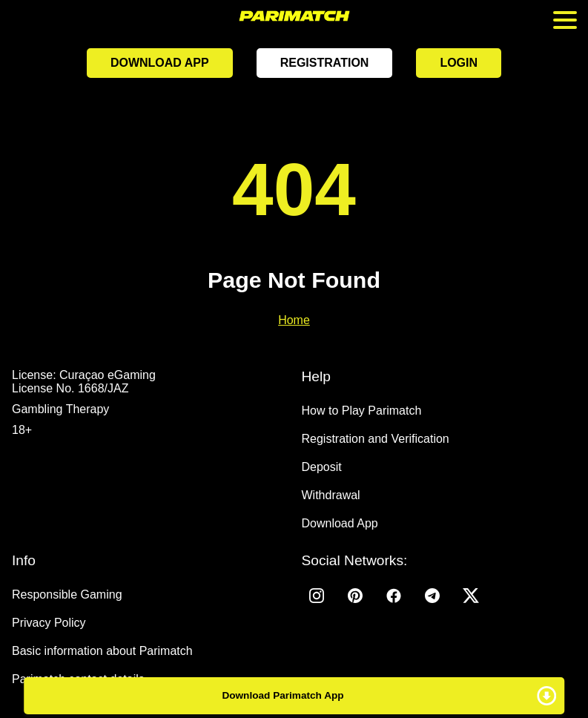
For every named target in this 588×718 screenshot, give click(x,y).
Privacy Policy (49, 623)
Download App (160, 63)
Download (294, 696)
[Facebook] (394, 596)
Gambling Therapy (60, 409)
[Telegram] (432, 596)
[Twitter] (471, 596)
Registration (325, 63)
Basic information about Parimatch (102, 651)
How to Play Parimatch (362, 411)
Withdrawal (331, 495)
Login (459, 63)
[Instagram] (317, 596)
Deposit (322, 467)
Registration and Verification (376, 439)
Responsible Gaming (67, 595)
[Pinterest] (355, 596)
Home (294, 320)
